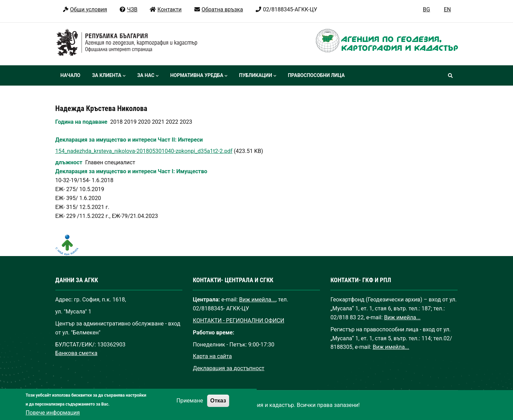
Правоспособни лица (316, 75)
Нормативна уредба (199, 76)
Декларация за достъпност (228, 368)
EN (447, 9)
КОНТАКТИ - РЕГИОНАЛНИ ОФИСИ (238, 320)
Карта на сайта (212, 356)
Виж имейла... (257, 300)
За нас (148, 76)
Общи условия (85, 9)
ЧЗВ (128, 9)
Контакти (165, 9)
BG (426, 9)
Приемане (190, 407)
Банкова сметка (77, 353)
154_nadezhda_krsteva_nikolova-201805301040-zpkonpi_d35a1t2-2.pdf (144, 151)
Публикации (258, 76)
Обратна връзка (218, 9)
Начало (71, 75)
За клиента (109, 76)
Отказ (218, 407)
